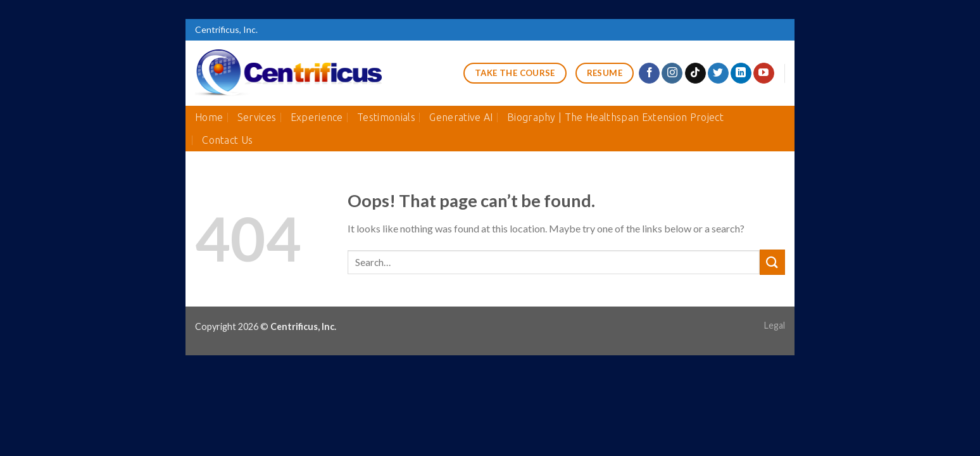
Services (257, 117)
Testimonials (386, 117)
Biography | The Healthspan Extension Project (615, 117)
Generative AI (461, 117)
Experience (317, 117)
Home (209, 117)
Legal (775, 325)
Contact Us (227, 140)
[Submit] (772, 262)
